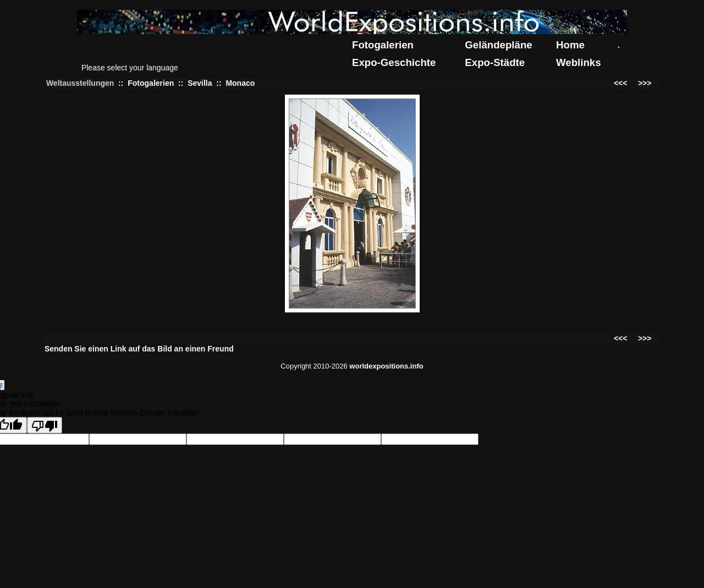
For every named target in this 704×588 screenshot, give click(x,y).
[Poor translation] (45, 425)
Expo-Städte (495, 62)
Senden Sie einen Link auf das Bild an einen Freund (139, 349)
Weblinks (579, 62)
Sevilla (200, 83)
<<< (621, 83)
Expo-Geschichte (394, 62)
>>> (645, 83)
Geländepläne (498, 45)
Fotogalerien (383, 45)
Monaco (240, 83)
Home (570, 45)
